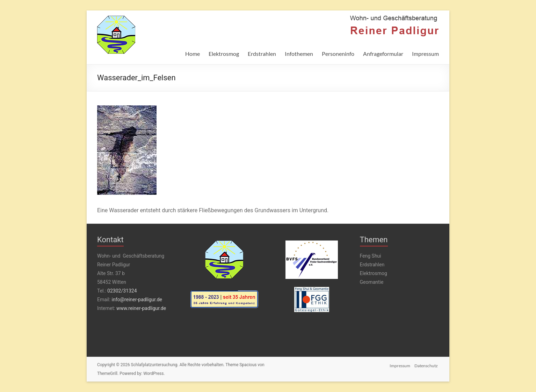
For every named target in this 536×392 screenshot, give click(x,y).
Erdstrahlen (262, 54)
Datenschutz (427, 365)
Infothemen (299, 54)
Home (193, 54)
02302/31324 (122, 291)
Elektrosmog (224, 54)
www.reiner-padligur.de (141, 308)
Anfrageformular (383, 54)
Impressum (425, 54)
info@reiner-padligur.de (137, 299)
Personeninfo (338, 54)
